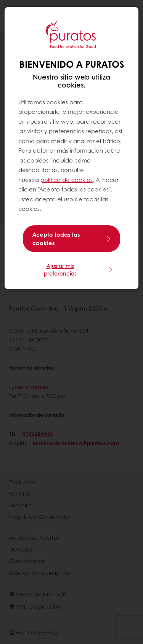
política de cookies (67, 180)
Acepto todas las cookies (56, 239)
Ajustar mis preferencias (60, 269)
